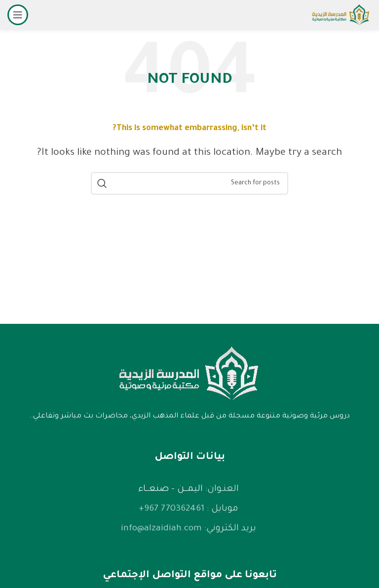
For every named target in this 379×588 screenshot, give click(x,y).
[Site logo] (341, 16)
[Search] (189, 183)
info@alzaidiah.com (161, 529)
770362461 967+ (171, 509)
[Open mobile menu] (18, 15)
